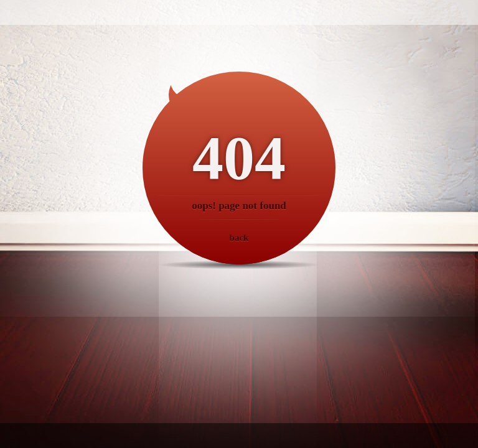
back (239, 238)
